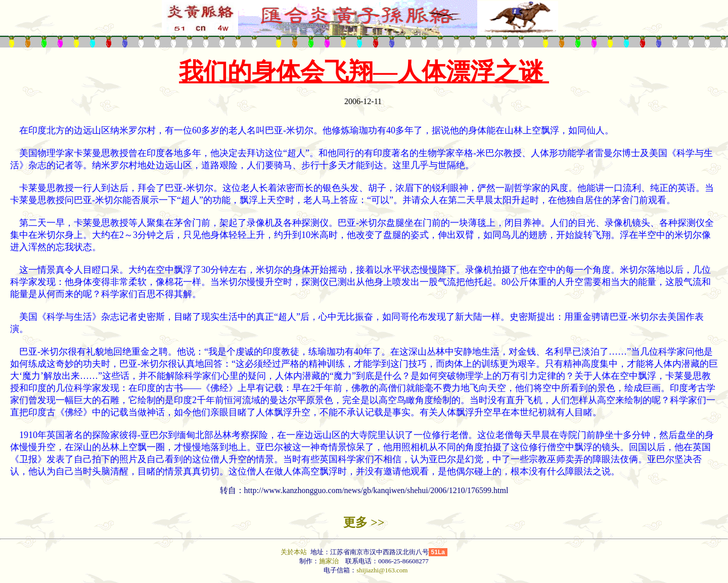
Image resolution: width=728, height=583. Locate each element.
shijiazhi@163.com (382, 570)
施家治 (329, 561)
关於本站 (294, 552)
